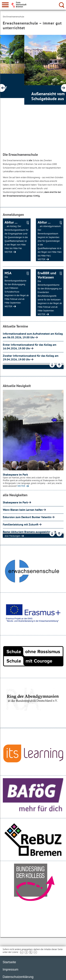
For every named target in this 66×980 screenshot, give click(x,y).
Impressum (10, 969)
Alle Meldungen (12, 536)
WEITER (8, 252)
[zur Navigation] (5, 5)
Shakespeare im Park (15, 475)
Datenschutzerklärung (18, 977)
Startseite (9, 962)
